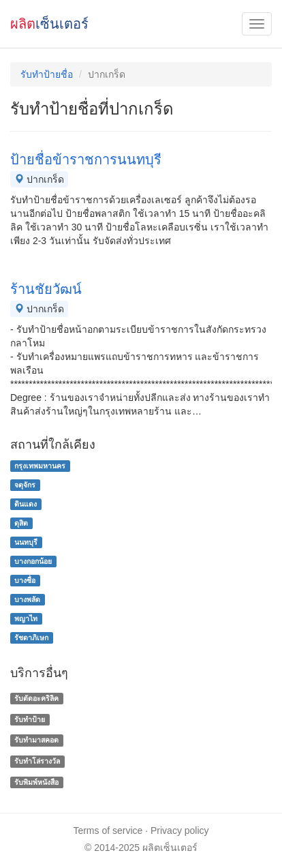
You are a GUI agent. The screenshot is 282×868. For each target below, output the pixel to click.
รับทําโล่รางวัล (37, 761)
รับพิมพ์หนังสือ (36, 782)
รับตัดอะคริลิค (36, 698)
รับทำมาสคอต (36, 740)
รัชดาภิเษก (31, 638)
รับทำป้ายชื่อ (47, 74)
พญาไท (26, 618)
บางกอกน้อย (33, 561)
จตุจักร (25, 485)
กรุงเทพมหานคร (40, 466)
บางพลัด (27, 599)
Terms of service (108, 830)
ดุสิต (21, 523)
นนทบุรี (26, 542)
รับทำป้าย (30, 719)
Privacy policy (180, 830)
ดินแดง (26, 504)
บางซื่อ (25, 580)
